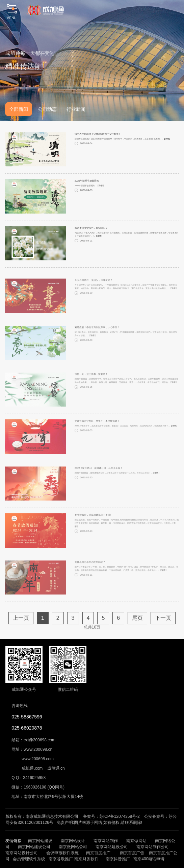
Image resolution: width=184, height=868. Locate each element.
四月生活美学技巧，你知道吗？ (91, 231)
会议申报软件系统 (63, 853)
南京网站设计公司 (22, 853)
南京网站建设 (40, 841)
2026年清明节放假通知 (87, 184)
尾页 (137, 627)
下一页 (163, 627)
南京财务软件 (86, 859)
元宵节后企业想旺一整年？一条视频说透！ (97, 430)
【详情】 (167, 142)
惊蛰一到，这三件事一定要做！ (91, 383)
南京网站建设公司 (34, 847)
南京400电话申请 (149, 859)
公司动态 (47, 109)
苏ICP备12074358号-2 (120, 816)
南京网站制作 (106, 841)
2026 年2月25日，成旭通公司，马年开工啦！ (99, 477)
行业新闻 (76, 109)
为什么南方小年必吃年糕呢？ (90, 571)
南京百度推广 (98, 853)
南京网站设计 (73, 841)
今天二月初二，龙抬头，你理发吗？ (94, 289)
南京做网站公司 (73, 847)
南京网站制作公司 (153, 847)
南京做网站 (136, 841)
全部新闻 (19, 109)
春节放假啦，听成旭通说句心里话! (93, 524)
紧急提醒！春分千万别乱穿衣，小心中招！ (97, 336)
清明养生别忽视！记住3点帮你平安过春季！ (98, 137)
